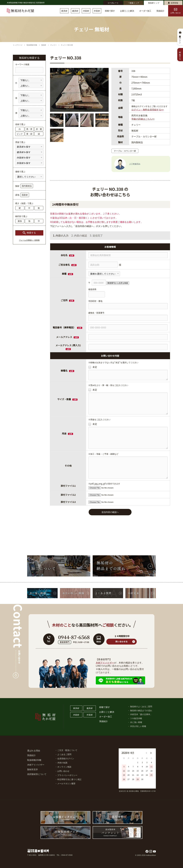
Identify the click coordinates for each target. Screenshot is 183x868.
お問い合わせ (176, 11)
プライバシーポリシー (67, 775)
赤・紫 (39, 129)
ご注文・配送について (67, 750)
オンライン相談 (64, 767)
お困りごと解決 (127, 11)
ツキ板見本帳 (136, 718)
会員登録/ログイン (66, 758)
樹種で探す (110, 11)
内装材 (86, 11)
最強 (20, 221)
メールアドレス (64, 337)
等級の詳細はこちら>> (143, 119)
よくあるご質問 (64, 754)
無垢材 (44, 45)
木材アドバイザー (105, 663)
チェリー (53, 45)
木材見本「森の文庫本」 (141, 714)
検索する (31, 233)
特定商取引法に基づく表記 (69, 779)
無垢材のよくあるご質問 (141, 706)
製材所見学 (33, 769)
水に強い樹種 (136, 722)
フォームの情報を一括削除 (29, 240)
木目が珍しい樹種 (138, 726)
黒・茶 (29, 129)
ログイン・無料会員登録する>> (148, 109)
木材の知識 (62, 763)
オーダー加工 (145, 11)
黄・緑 (29, 134)
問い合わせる (180, 55)
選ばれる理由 (34, 750)
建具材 (75, 11)
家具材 (64, 11)
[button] (151, 753)
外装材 (97, 11)
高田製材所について (37, 774)
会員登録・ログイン (180, 39)
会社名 (64, 255)
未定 (93, 367)
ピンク (20, 134)
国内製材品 (27, 186)
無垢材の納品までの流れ (141, 710)
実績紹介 (160, 11)
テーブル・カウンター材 (125, 151)
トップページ (18, 45)
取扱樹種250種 (32, 45)
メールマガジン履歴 (66, 783)
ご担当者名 (64, 265)
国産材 (25, 195)
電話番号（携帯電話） (67, 327)
